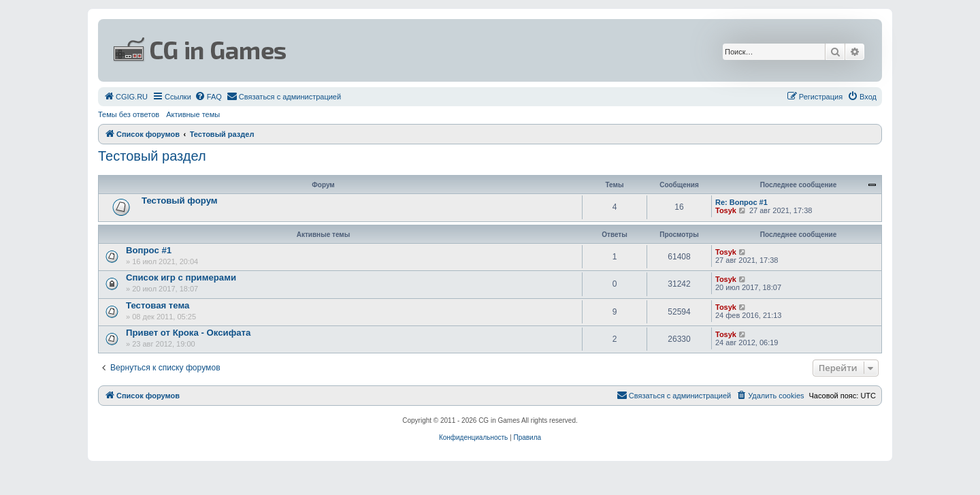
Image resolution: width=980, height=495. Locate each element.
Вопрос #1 (149, 250)
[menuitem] (126, 97)
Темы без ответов (129, 114)
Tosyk (726, 210)
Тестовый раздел (152, 156)
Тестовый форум (180, 201)
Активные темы (193, 114)
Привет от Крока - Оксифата (188, 333)
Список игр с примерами (181, 277)
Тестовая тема (158, 305)
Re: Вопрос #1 (741, 202)
